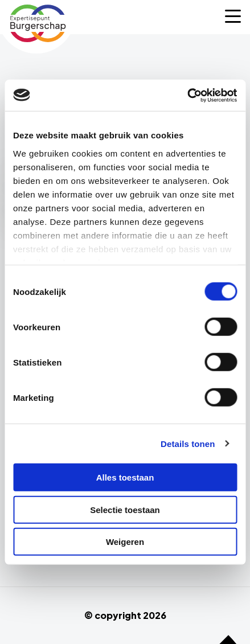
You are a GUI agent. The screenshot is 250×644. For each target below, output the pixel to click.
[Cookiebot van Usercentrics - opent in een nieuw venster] (187, 95)
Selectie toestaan (125, 509)
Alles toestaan (125, 477)
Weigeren (125, 542)
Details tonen (188, 443)
